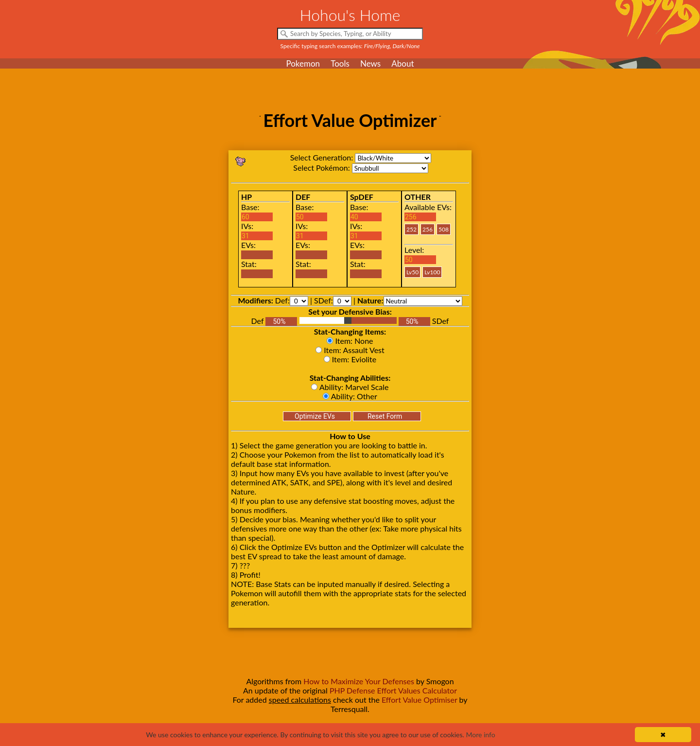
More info (480, 735)
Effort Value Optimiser (420, 700)
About (402, 63)
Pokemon (303, 63)
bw (393, 158)
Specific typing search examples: (350, 46)
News (370, 63)
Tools (340, 63)
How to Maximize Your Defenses (359, 681)
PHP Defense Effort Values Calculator (393, 690)
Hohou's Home (350, 15)
